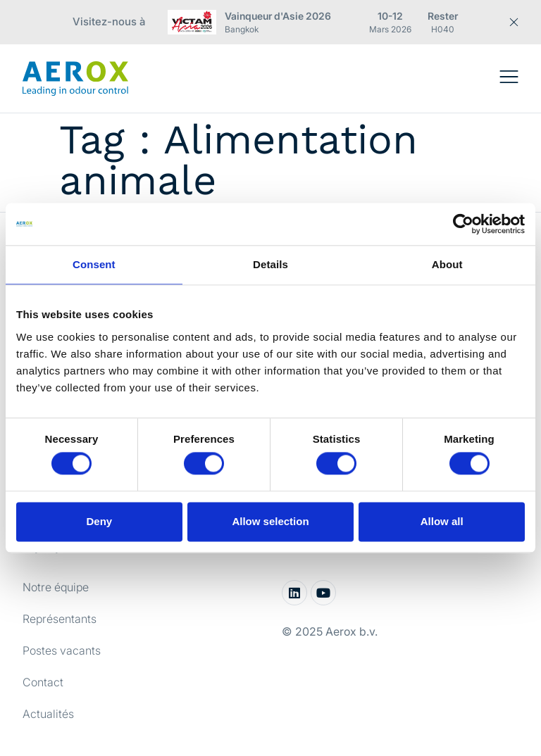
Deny (99, 521)
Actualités (48, 714)
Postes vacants (62, 650)
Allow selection (270, 521)
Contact (43, 682)
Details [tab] (270, 264)
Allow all (442, 521)
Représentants (60, 619)
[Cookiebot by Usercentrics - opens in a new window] (463, 224)
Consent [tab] (94, 264)
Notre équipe (56, 587)
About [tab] (447, 264)
